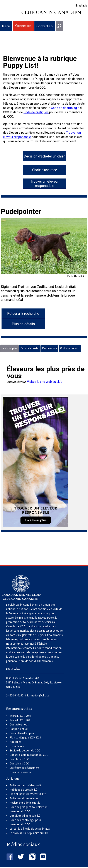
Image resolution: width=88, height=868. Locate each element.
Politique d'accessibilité (23, 790)
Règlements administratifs (25, 803)
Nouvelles (15, 742)
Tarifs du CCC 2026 (20, 716)
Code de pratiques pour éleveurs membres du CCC (28, 809)
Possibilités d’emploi (22, 733)
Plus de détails (23, 324)
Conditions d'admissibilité (25, 816)
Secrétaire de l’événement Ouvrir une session (24, 770)
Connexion (23, 26)
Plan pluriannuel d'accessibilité (28, 794)
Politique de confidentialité (25, 785)
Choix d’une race (45, 170)
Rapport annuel (19, 729)
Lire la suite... (14, 669)
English (81, 5)
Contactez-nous (45, 27)
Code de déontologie (65, 108)
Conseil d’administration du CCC (29, 755)
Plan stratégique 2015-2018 (25, 737)
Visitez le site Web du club (45, 382)
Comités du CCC (19, 759)
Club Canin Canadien (51, 13)
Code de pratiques (36, 112)
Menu (6, 26)
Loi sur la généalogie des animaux (30, 829)
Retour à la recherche (23, 314)
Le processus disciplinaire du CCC (29, 833)
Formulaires (17, 746)
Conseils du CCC (19, 763)
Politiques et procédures (24, 798)
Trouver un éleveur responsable (45, 184)
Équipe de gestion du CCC (25, 750)
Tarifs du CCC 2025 (20, 720)
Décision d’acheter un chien (45, 156)
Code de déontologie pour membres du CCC (25, 822)
